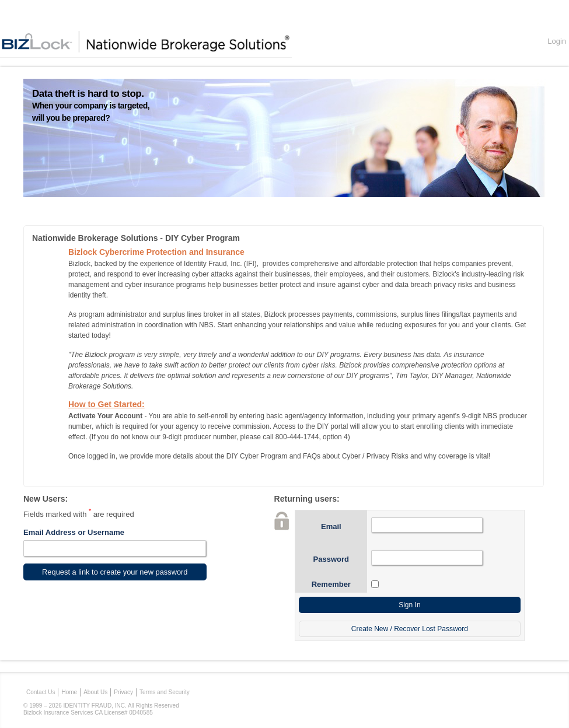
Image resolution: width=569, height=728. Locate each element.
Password (331, 559)
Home (69, 692)
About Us (95, 692)
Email (331, 526)
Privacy (123, 692)
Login (557, 41)
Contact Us (41, 692)
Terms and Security (165, 692)
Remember (331, 584)
